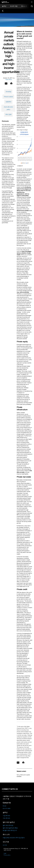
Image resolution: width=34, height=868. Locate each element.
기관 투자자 (6, 816)
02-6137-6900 (6, 808)
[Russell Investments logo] (5, 2)
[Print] (11, 83)
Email (4, 806)
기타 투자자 (6, 818)
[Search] (32, 6)
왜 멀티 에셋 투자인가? (10, 830)
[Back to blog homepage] (4, 11)
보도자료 (5, 845)
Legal (5, 853)
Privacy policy (7, 855)
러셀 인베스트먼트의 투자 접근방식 (14, 838)
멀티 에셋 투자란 (8, 825)
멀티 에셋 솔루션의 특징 (10, 828)
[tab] (32, 2)
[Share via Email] (6, 83)
